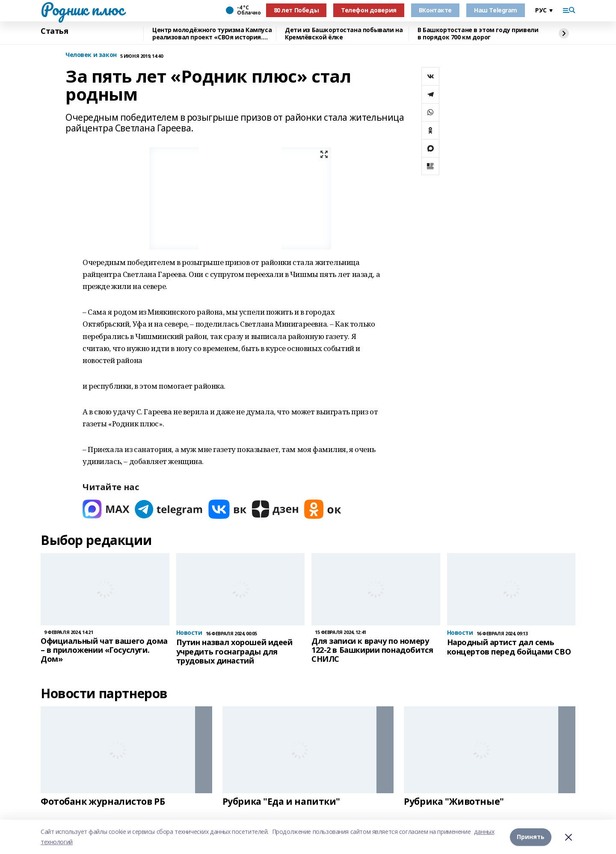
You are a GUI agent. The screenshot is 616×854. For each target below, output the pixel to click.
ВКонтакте (435, 10)
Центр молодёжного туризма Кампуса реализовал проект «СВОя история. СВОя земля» (212, 34)
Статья (54, 31)
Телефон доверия (369, 10)
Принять (531, 837)
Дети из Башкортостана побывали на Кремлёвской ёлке (344, 34)
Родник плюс (82, 9)
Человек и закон (91, 55)
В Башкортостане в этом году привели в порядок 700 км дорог (478, 34)
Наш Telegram (496, 10)
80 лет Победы (296, 10)
